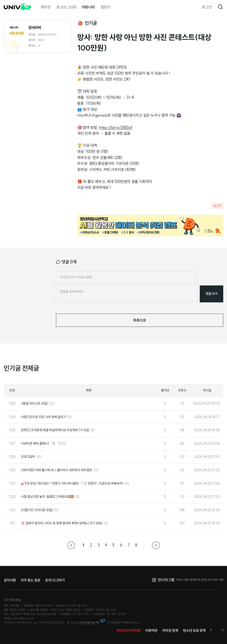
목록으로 (140, 320)
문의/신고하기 (55, 580)
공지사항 (10, 580)
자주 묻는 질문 (31, 580)
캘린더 (106, 7)
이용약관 (151, 630)
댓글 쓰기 (212, 294)
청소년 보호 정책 (194, 630)
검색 (220, 7)
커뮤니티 (88, 7)
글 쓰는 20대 (66, 7)
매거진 (46, 7)
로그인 (207, 7)
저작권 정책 (170, 630)
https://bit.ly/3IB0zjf (116, 127)
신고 (217, 206)
